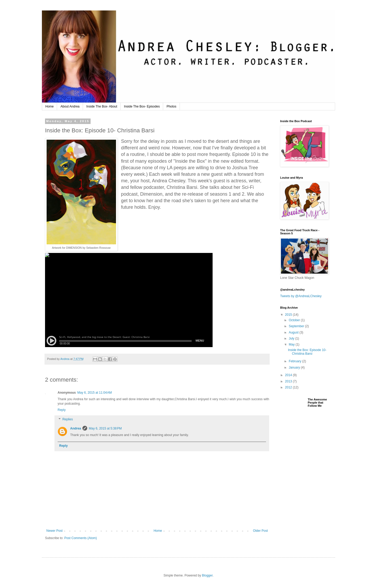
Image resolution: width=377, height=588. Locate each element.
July (292, 338)
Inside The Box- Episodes (142, 106)
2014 (289, 375)
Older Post (260, 531)
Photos (171, 106)
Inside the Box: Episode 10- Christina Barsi (307, 352)
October (295, 320)
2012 (289, 387)
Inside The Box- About (102, 106)
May (292, 344)
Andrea (76, 428)
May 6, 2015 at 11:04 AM (95, 393)
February (295, 361)
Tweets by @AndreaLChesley (301, 296)
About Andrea (70, 106)
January (295, 367)
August (294, 332)
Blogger (207, 575)
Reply (62, 410)
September (297, 326)
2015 (289, 315)
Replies (68, 419)
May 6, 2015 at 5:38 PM (105, 428)
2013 (289, 381)
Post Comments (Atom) (81, 538)
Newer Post (54, 531)
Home (49, 106)
